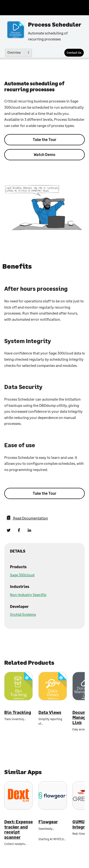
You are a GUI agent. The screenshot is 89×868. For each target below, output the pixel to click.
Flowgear (48, 822)
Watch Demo (44, 154)
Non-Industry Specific (28, 594)
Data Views (50, 712)
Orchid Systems (23, 614)
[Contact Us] (74, 53)
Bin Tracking (18, 712)
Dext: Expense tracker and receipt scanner (19, 829)
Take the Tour (44, 139)
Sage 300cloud (22, 575)
